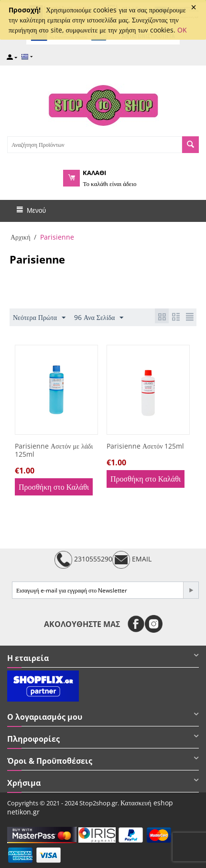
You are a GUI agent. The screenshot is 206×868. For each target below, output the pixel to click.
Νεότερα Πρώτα (39, 318)
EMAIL (132, 560)
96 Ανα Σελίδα (99, 318)
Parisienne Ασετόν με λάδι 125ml (54, 450)
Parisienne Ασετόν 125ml (146, 446)
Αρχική (20, 237)
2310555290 (83, 560)
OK (182, 30)
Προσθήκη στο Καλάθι (54, 487)
